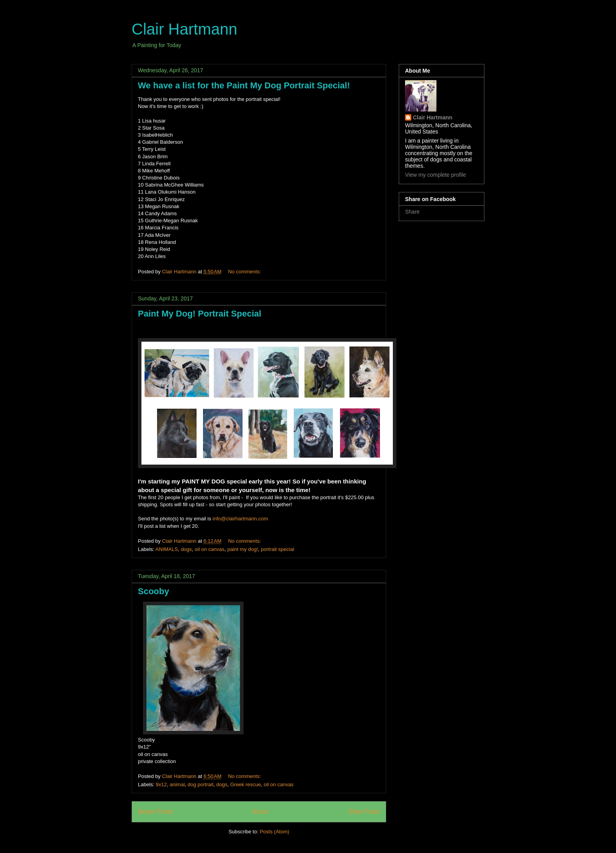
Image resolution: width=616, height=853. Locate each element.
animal (177, 784)
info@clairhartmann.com (240, 519)
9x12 (161, 784)
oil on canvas (210, 549)
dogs (186, 549)
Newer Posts (155, 812)
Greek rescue (246, 784)
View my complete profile (435, 175)
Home (260, 812)
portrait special (278, 549)
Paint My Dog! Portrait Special (200, 314)
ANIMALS (167, 549)
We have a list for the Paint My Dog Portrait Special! (244, 85)
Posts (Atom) (274, 832)
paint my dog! (243, 549)
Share (412, 212)
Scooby (153, 591)
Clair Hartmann (184, 29)
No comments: (245, 272)
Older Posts (364, 812)
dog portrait (201, 784)
